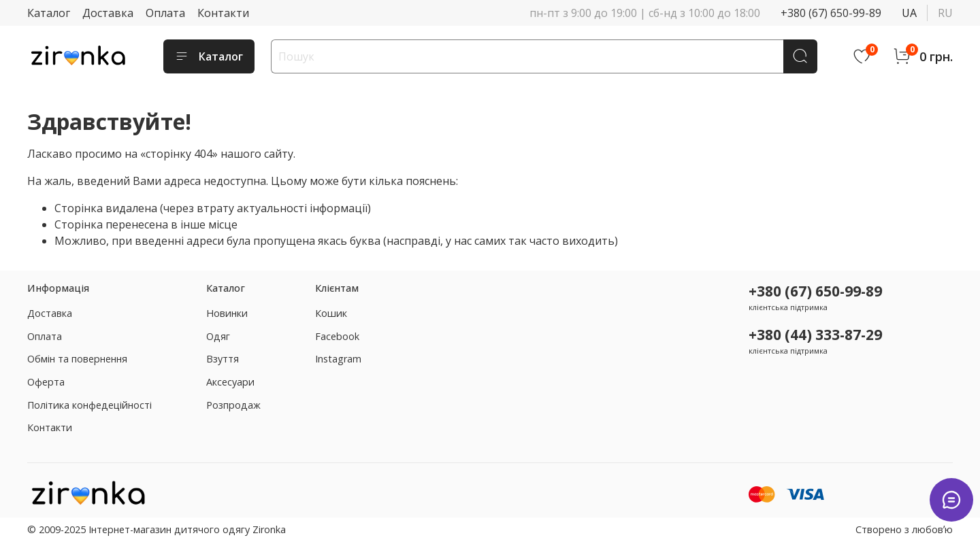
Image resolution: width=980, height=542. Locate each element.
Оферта (46, 382)
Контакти (223, 13)
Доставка (108, 13)
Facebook (337, 336)
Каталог (49, 13)
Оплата (165, 13)
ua (909, 13)
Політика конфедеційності (89, 405)
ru (945, 13)
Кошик (331, 313)
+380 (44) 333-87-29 (815, 335)
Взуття (223, 359)
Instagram (338, 359)
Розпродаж (233, 405)
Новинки (227, 313)
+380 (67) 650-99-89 (831, 13)
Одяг (218, 336)
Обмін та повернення (77, 359)
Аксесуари (230, 382)
